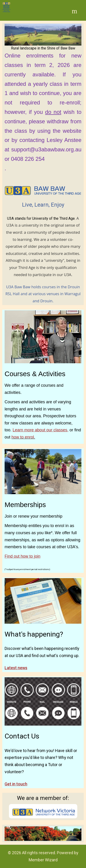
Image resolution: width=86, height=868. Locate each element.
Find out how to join (22, 556)
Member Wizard (43, 860)
